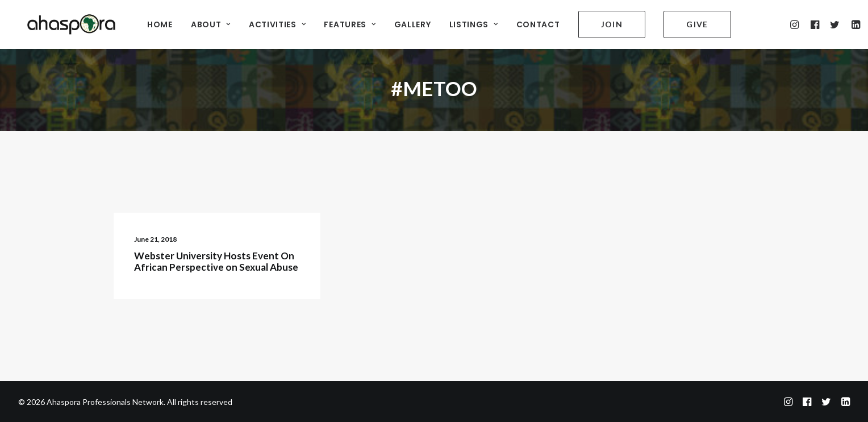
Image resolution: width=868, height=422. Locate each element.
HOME (160, 23)
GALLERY (413, 23)
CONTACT (538, 23)
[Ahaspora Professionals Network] (66, 23)
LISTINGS (474, 23)
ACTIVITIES (277, 23)
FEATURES (350, 23)
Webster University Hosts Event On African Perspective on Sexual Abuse (216, 261)
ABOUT (211, 23)
